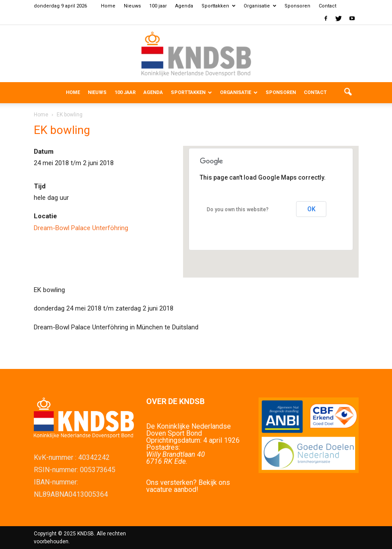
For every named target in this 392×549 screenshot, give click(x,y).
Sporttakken (218, 6)
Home (108, 6)
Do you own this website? (238, 209)
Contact (327, 6)
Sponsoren (297, 6)
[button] (348, 93)
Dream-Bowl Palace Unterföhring (81, 228)
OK (311, 209)
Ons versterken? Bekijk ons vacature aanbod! (188, 486)
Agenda (184, 6)
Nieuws (132, 6)
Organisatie (260, 6)
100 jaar (158, 6)
